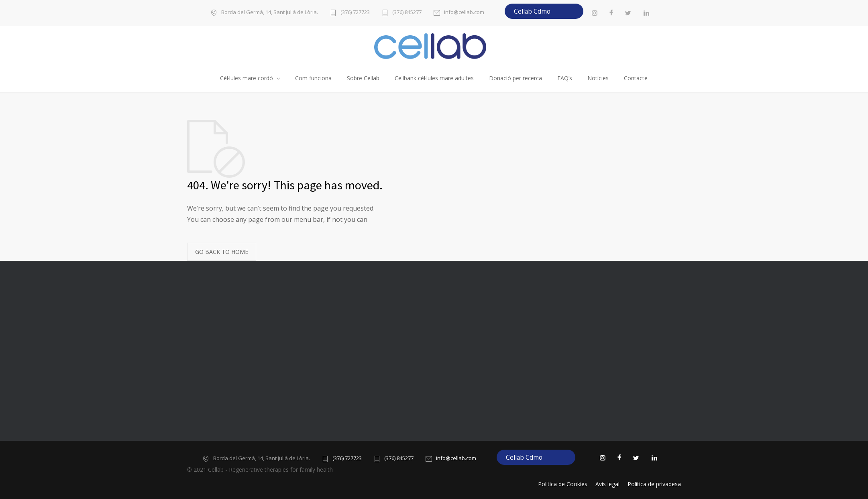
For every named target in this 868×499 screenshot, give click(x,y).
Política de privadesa (654, 484)
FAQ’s (565, 78)
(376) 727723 (355, 13)
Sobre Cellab (363, 78)
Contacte (636, 78)
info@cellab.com (464, 13)
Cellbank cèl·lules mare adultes (434, 78)
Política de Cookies (563, 484)
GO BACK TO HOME (222, 252)
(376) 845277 (407, 13)
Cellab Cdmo (532, 11)
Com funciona (313, 78)
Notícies (598, 78)
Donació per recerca (516, 78)
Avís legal (607, 484)
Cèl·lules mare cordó (247, 78)
